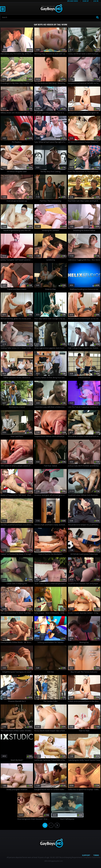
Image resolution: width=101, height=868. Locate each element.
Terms (96, 855)
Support (86, 855)
